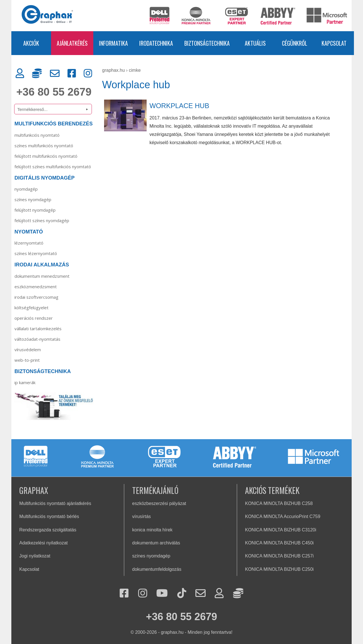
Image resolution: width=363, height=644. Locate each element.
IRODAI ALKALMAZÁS (42, 265)
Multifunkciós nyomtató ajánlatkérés (55, 503)
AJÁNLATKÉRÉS (72, 43)
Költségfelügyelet (31, 308)
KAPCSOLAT (334, 43)
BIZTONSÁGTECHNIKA (207, 43)
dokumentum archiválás (156, 543)
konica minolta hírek (152, 530)
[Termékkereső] (53, 109)
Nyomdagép (26, 189)
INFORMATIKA (113, 43)
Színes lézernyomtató (36, 253)
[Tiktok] (182, 594)
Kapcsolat (29, 569)
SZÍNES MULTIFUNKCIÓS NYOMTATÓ (44, 146)
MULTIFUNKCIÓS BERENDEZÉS (54, 124)
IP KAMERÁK (25, 382)
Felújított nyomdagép (35, 210)
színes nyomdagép (151, 556)
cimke (135, 70)
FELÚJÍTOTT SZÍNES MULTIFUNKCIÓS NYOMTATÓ (53, 167)
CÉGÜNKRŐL (295, 43)
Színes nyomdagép (33, 199)
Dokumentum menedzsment (42, 276)
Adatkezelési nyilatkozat (44, 543)
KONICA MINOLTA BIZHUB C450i (279, 543)
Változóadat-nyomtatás (37, 339)
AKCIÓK (31, 43)
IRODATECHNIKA (156, 43)
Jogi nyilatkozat (35, 556)
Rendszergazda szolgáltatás (48, 530)
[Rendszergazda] (37, 73)
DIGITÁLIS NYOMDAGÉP (45, 178)
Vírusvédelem (28, 350)
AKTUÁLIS (255, 43)
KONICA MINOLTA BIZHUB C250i (279, 569)
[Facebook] (72, 73)
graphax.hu (113, 70)
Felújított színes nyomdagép (42, 220)
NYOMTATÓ (29, 232)
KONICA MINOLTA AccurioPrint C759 (283, 516)
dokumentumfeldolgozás (157, 569)
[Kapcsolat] (55, 73)
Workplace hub (136, 85)
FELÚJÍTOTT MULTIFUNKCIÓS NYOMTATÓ (46, 156)
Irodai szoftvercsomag (36, 297)
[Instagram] (88, 73)
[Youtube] (162, 594)
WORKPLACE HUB (179, 106)
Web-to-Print (27, 360)
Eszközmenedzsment (36, 287)
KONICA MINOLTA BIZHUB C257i (279, 556)
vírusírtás (142, 516)
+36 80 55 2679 (54, 92)
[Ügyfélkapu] (20, 73)
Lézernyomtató (29, 243)
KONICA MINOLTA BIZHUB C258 (279, 503)
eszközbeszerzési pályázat (159, 503)
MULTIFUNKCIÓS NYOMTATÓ (37, 135)
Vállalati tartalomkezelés (38, 329)
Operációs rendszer (34, 318)
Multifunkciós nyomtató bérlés (49, 516)
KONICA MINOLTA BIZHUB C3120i (281, 530)
